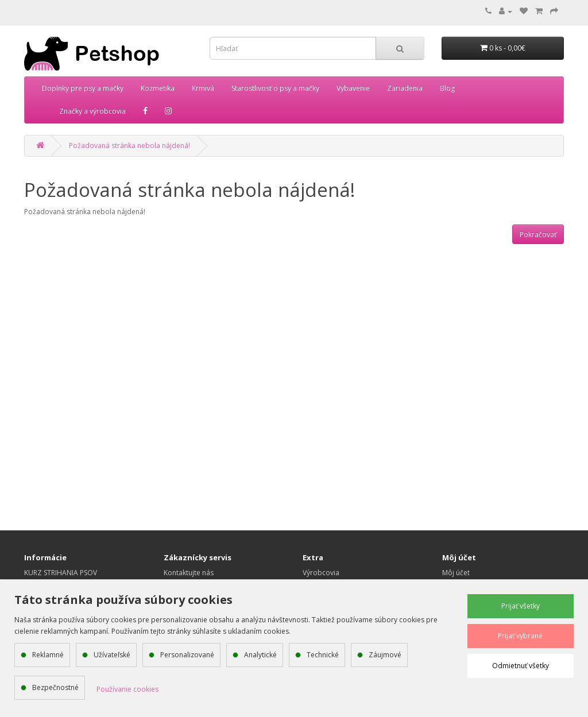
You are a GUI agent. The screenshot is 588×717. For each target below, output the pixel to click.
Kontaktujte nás (189, 573)
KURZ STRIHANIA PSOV (61, 573)
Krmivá (203, 88)
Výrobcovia (321, 573)
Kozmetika (158, 88)
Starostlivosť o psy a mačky (275, 88)
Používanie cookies (127, 689)
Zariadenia (405, 88)
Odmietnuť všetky (521, 666)
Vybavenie (353, 88)
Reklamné (48, 655)
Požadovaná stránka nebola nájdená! (129, 146)
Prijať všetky (521, 606)
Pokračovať (538, 235)
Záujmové (385, 655)
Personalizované (187, 655)
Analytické (260, 655)
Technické (323, 655)
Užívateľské (112, 655)
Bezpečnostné (55, 687)
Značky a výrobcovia (92, 111)
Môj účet (456, 573)
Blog (447, 88)
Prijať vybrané (520, 636)
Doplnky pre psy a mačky (83, 88)
